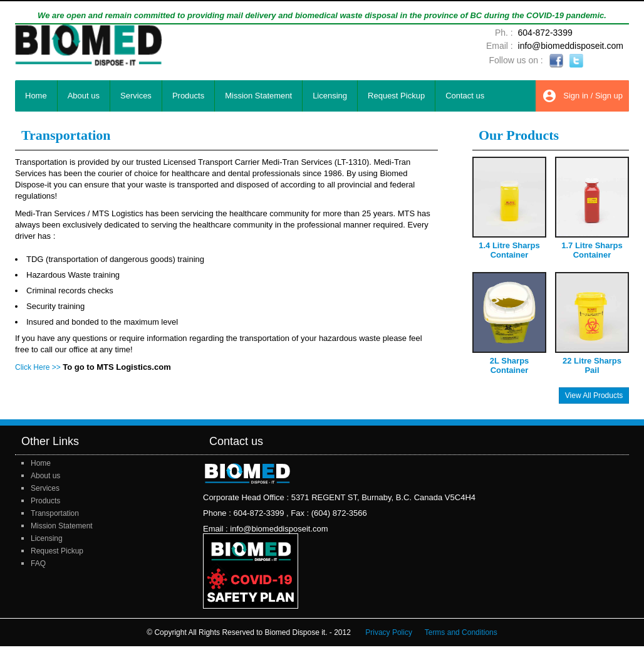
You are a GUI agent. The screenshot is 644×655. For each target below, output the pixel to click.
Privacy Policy (389, 632)
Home (36, 96)
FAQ (38, 563)
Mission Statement (258, 96)
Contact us (465, 96)
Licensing (330, 96)
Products (188, 96)
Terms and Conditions (461, 632)
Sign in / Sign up (582, 96)
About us (84, 96)
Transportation (55, 513)
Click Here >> (38, 367)
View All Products (594, 396)
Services (136, 96)
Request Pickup (396, 96)
